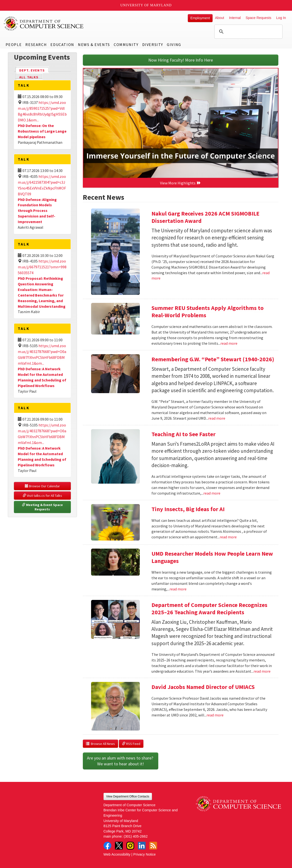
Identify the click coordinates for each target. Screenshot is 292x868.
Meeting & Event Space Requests (43, 507)
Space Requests (258, 18)
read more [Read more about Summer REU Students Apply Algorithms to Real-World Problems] (229, 343)
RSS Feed (131, 744)
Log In (281, 18)
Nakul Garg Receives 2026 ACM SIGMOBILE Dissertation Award (205, 217)
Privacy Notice (144, 854)
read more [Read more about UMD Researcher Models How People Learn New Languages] (178, 589)
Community (126, 45)
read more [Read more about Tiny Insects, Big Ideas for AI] (228, 537)
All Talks (29, 77)
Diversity (153, 45)
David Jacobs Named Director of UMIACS (203, 687)
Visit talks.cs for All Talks (42, 496)
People (14, 45)
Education (62, 45)
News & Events (94, 45)
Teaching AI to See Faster (184, 434)
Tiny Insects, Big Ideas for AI (188, 509)
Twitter (119, 846)
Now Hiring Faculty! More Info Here (181, 60)
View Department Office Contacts (128, 796)
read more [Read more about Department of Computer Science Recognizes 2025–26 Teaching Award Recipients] (262, 671)
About (220, 18)
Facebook (107, 846)
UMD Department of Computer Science (44, 24)
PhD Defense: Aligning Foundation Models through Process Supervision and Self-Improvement (37, 211)
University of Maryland (146, 5)
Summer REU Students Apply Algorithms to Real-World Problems (207, 312)
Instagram (130, 846)
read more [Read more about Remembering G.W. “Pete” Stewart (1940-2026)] (217, 418)
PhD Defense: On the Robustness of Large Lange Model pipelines (42, 131)
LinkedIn (142, 846)
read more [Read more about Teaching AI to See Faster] (212, 493)
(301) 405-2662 (136, 836)
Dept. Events (34, 70)
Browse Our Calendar (42, 486)
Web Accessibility (117, 854)
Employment (200, 18)
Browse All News (100, 744)
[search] (248, 32)
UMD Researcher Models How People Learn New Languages (212, 557)
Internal (235, 18)
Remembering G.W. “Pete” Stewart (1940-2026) (213, 359)
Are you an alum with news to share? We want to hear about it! (121, 761)
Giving (174, 45)
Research (36, 45)
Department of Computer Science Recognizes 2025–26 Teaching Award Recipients (209, 609)
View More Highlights (180, 183)
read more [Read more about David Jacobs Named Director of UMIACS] (215, 715)
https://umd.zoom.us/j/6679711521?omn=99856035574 (42, 267)
